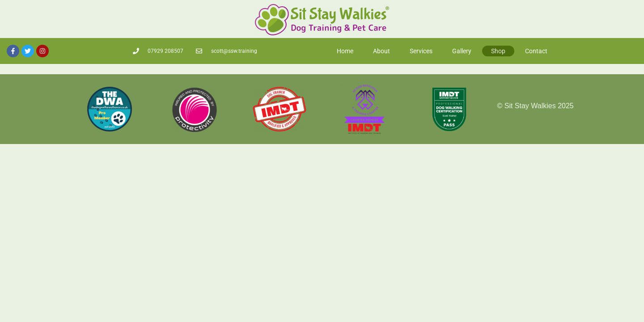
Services (421, 49)
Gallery (462, 49)
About (381, 49)
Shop (498, 49)
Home (345, 49)
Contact (536, 49)
